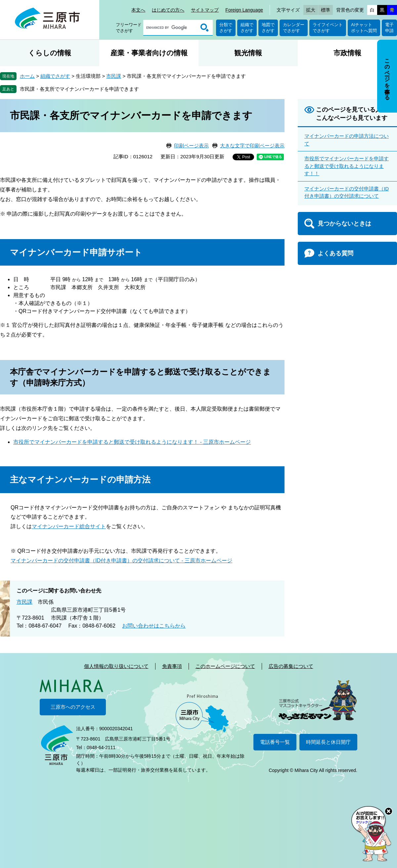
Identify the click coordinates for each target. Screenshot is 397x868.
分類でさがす (226, 28)
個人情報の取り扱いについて (116, 666)
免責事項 (172, 666)
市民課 (114, 76)
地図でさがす (268, 28)
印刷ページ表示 (191, 146)
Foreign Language (244, 10)
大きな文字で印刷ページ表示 (252, 146)
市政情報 (347, 53)
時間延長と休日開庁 (328, 742)
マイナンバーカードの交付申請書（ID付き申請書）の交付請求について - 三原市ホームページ (121, 561)
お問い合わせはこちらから (154, 626)
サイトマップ (205, 10)
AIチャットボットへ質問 (364, 28)
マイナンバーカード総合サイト (69, 526)
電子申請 (389, 28)
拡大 (311, 10)
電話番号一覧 (275, 742)
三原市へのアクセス (73, 707)
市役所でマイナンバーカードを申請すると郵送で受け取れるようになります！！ (347, 166)
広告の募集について (291, 666)
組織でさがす (247, 28)
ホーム (27, 76)
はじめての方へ (168, 10)
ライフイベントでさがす (328, 28)
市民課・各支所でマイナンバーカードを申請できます (79, 89)
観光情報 (248, 53)
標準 (326, 10)
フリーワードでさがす (129, 28)
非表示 (393, 40)
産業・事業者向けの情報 (149, 53)
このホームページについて (225, 666)
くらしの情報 (50, 53)
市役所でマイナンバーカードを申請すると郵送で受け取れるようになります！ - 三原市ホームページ (132, 442)
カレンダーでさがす (294, 28)
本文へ (138, 10)
